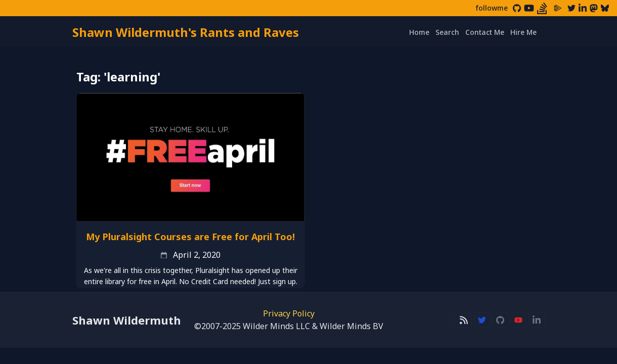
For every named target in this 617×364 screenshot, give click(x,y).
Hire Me (523, 32)
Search (447, 32)
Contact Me (485, 32)
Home (419, 32)
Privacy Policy (289, 313)
